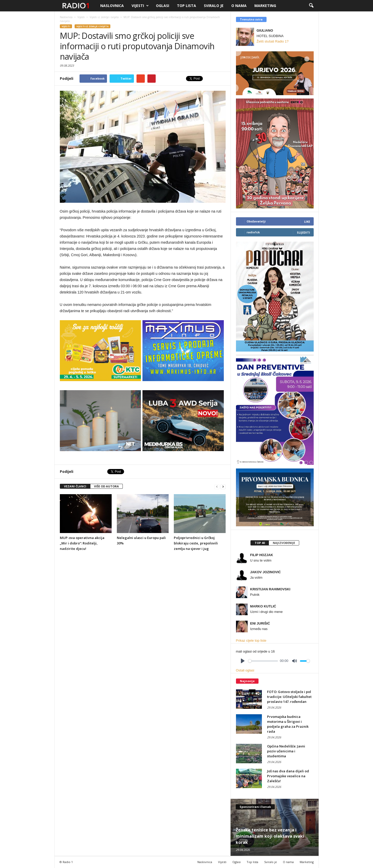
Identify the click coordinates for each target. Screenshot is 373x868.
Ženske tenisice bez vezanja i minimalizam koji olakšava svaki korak (270, 836)
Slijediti (303, 232)
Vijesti (140, 6)
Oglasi (163, 6)
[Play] (243, 661)
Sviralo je (214, 6)
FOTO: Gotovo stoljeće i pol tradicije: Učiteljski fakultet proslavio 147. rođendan (289, 697)
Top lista (187, 6)
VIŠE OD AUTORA (106, 486)
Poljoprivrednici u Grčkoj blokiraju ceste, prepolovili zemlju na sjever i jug (196, 543)
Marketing (265, 6)
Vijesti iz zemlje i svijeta (92, 26)
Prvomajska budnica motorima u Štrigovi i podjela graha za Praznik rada (288, 724)
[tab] (260, 543)
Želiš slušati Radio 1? (273, 41)
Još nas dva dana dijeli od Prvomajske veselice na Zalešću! (288, 776)
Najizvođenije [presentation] (284, 543)
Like (307, 222)
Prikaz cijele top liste (251, 640)
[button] (311, 6)
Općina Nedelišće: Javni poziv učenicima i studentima (286, 751)
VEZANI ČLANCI (75, 486)
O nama (239, 6)
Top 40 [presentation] (260, 543)
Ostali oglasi (245, 670)
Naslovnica (112, 6)
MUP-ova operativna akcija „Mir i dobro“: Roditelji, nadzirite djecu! (82, 543)
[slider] (263, 661)
